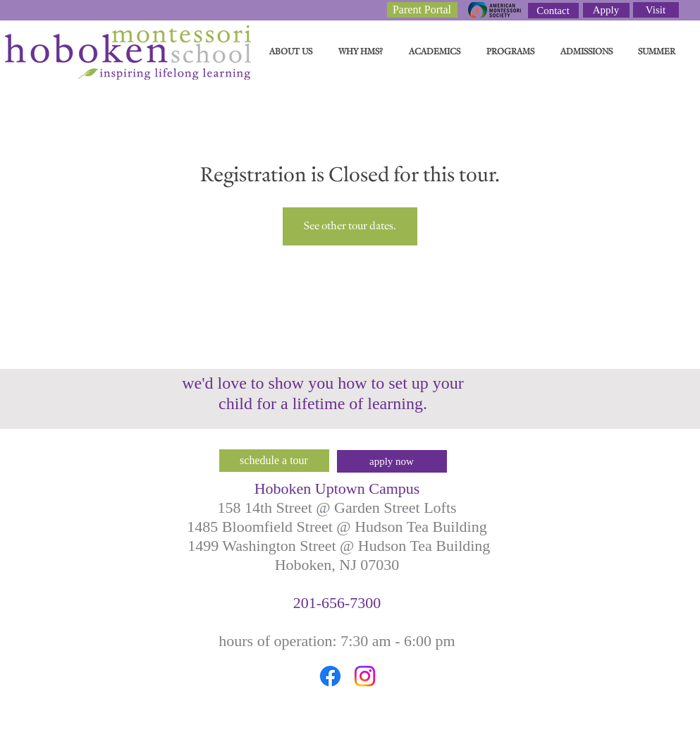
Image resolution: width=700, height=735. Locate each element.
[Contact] (553, 11)
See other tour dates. (350, 226)
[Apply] (606, 10)
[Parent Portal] (422, 10)
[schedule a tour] (274, 461)
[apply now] (392, 461)
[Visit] (656, 10)
